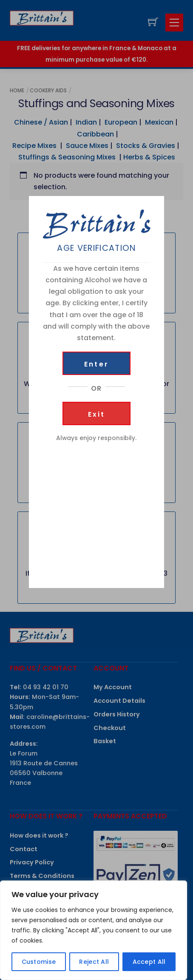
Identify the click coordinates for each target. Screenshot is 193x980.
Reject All (94, 962)
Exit (97, 414)
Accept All (149, 962)
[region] (94, 930)
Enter (96, 364)
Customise (39, 962)
